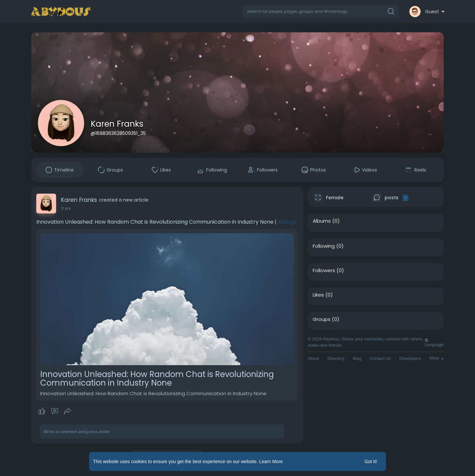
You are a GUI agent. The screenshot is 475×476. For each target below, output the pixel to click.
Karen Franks (117, 124)
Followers (324, 270)
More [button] (437, 358)
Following (324, 246)
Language (434, 342)
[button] (320, 12)
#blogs (287, 222)
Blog (357, 358)
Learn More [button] (271, 461)
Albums (322, 221)
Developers (410, 358)
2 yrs (66, 208)
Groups (322, 319)
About (313, 358)
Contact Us (380, 358)
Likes (318, 295)
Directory (336, 358)
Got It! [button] (371, 461)
